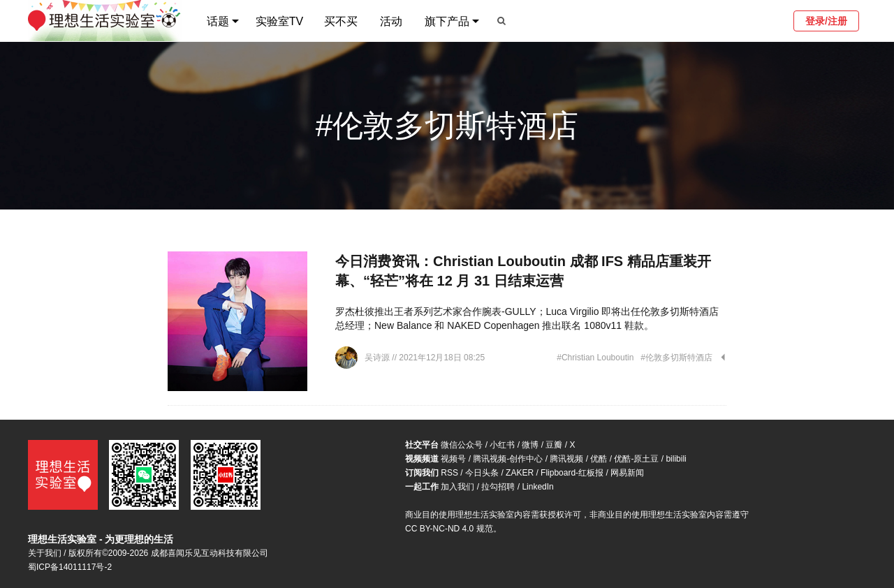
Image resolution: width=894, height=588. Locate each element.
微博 (530, 445)
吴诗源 (378, 358)
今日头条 (482, 473)
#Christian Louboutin (595, 358)
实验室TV (279, 21)
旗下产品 (447, 21)
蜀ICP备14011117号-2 (70, 567)
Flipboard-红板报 (572, 473)
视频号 (453, 459)
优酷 (599, 459)
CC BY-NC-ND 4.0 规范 (449, 529)
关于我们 (45, 553)
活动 (391, 21)
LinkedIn (537, 487)
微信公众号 (462, 445)
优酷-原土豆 (636, 459)
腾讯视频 (566, 459)
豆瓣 (554, 445)
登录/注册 (826, 21)
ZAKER (520, 473)
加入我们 (457, 487)
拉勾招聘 (498, 487)
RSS (449, 473)
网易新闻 (627, 473)
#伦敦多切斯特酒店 (676, 358)
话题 (218, 21)
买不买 (341, 21)
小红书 (502, 445)
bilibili (676, 459)
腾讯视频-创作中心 (508, 459)
